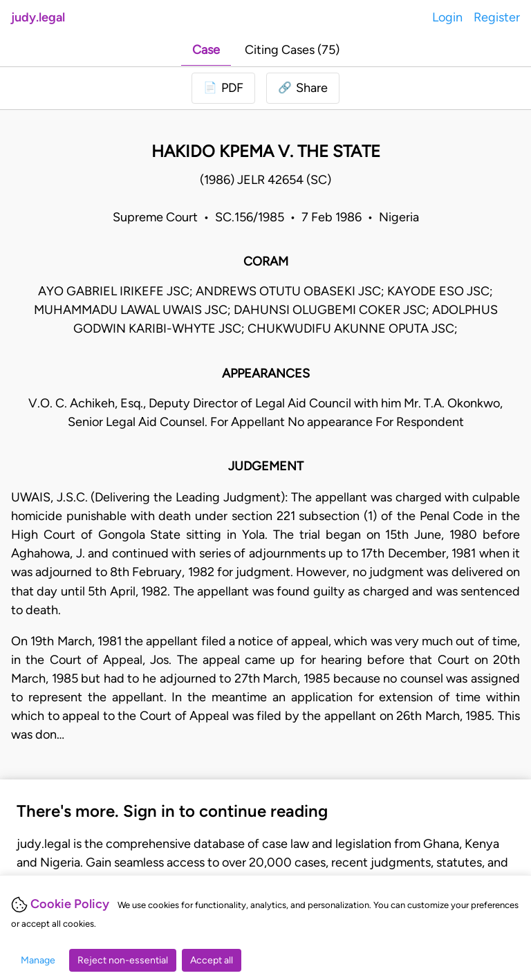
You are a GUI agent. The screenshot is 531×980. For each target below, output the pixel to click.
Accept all (212, 960)
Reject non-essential (123, 960)
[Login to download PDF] (223, 88)
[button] (303, 88)
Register (497, 17)
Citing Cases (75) (292, 50)
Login (447, 17)
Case (206, 50)
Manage (38, 960)
